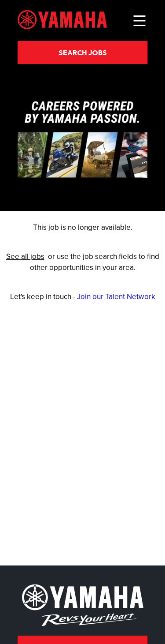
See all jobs (25, 256)
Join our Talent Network (116, 296)
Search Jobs (83, 52)
